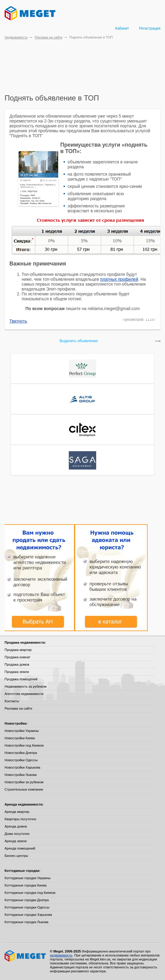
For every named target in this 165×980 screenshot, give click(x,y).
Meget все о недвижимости (26, 956)
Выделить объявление (79, 341)
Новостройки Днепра (21, 753)
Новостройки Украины (22, 731)
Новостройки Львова (21, 775)
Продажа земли (17, 672)
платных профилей (119, 279)
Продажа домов (17, 664)
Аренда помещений (20, 848)
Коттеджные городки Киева (26, 885)
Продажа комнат (18, 657)
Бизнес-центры (16, 856)
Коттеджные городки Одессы (27, 907)
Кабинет (122, 28)
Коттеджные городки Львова (26, 922)
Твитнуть (18, 321)
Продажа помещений (21, 679)
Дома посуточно (17, 834)
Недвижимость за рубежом (26, 686)
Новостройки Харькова (22, 767)
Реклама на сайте (49, 37)
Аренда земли (16, 841)
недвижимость (61, 955)
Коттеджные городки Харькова (28, 915)
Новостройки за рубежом (24, 782)
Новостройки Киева (20, 738)
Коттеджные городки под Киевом (30, 893)
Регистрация (150, 28)
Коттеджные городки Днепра (27, 900)
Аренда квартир (17, 812)
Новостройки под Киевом (24, 745)
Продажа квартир (18, 650)
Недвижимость (16, 37)
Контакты (12, 701)
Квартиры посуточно (20, 819)
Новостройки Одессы (21, 760)
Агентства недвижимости (24, 694)
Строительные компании (24, 789)
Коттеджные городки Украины (28, 878)
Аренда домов (16, 826)
